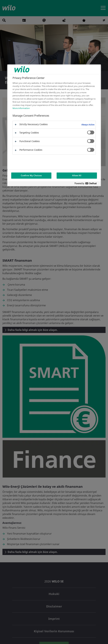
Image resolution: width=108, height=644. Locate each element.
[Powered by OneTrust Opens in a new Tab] (87, 184)
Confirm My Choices (31, 175)
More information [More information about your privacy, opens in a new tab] (21, 108)
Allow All (77, 175)
